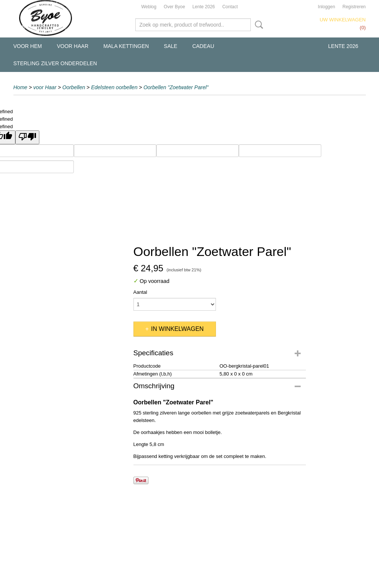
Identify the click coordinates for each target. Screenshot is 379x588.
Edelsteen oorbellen (114, 87)
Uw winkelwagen (343, 20)
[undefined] (27, 137)
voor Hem (28, 46)
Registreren (354, 7)
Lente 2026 (204, 7)
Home (20, 87)
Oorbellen (74, 87)
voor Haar (73, 46)
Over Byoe (175, 7)
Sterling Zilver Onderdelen (55, 63)
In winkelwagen (177, 329)
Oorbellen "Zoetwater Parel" (176, 87)
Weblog (149, 7)
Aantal (140, 292)
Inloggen (327, 7)
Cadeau (203, 46)
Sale (171, 46)
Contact (230, 7)
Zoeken (258, 25)
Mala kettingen (126, 46)
